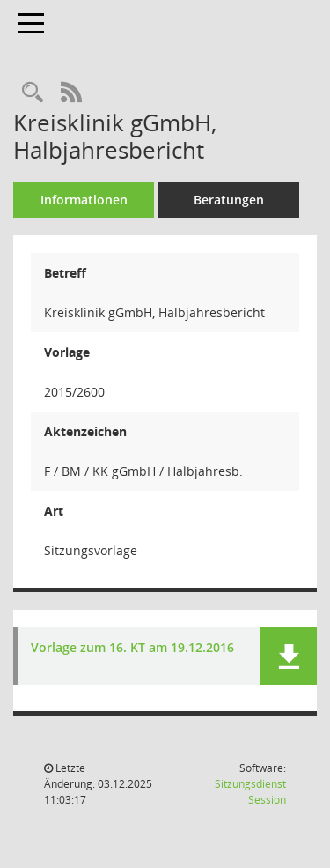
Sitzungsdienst (250, 792)
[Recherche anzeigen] (33, 93)
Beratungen (229, 200)
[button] (288, 656)
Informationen (84, 200)
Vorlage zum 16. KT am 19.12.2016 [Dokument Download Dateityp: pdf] (132, 648)
